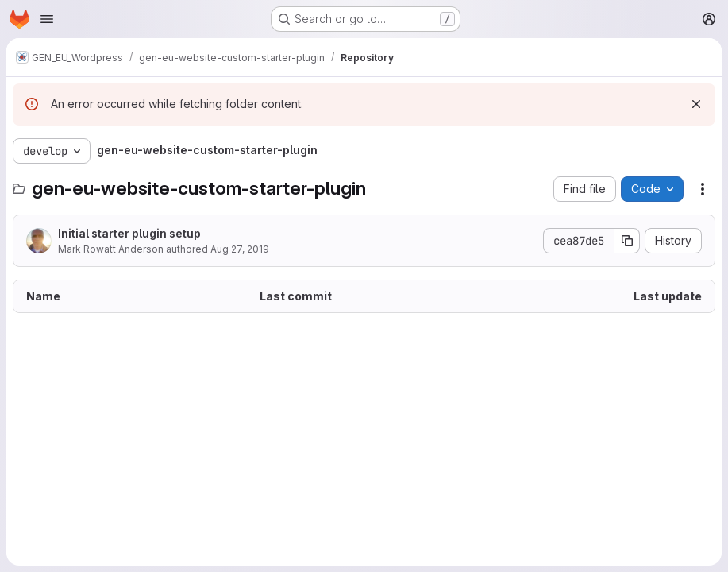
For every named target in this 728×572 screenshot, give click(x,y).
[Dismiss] (696, 104)
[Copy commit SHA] (627, 241)
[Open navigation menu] (47, 19)
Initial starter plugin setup (129, 233)
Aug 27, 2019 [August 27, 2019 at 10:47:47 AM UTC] (240, 249)
